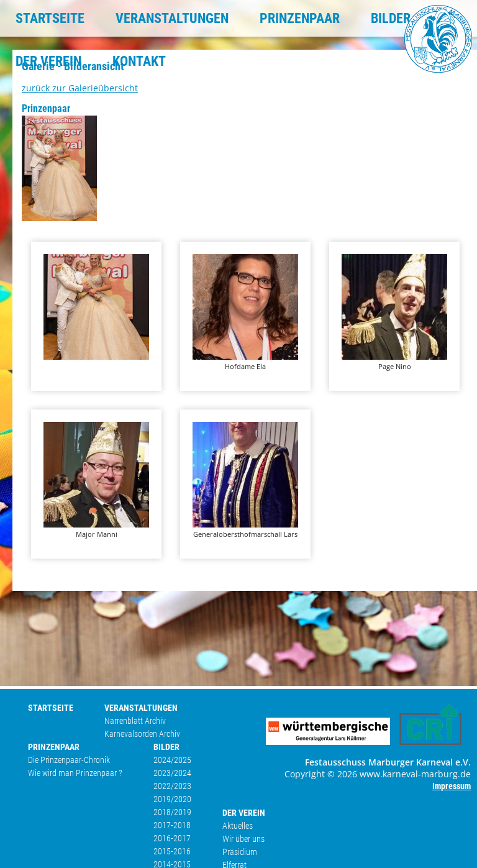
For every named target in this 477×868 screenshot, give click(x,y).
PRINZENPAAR (300, 18)
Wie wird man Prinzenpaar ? (75, 773)
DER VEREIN (48, 61)
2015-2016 (172, 851)
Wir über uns (243, 839)
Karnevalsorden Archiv (142, 734)
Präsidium (240, 852)
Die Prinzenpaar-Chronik (69, 760)
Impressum (452, 786)
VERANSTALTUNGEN (172, 18)
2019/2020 (172, 799)
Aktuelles (238, 826)
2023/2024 (172, 773)
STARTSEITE (50, 18)
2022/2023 (172, 786)
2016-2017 (172, 838)
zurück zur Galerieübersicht (80, 88)
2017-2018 (172, 825)
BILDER (391, 18)
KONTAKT (139, 61)
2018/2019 (172, 812)
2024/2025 (172, 760)
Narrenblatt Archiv (135, 721)
